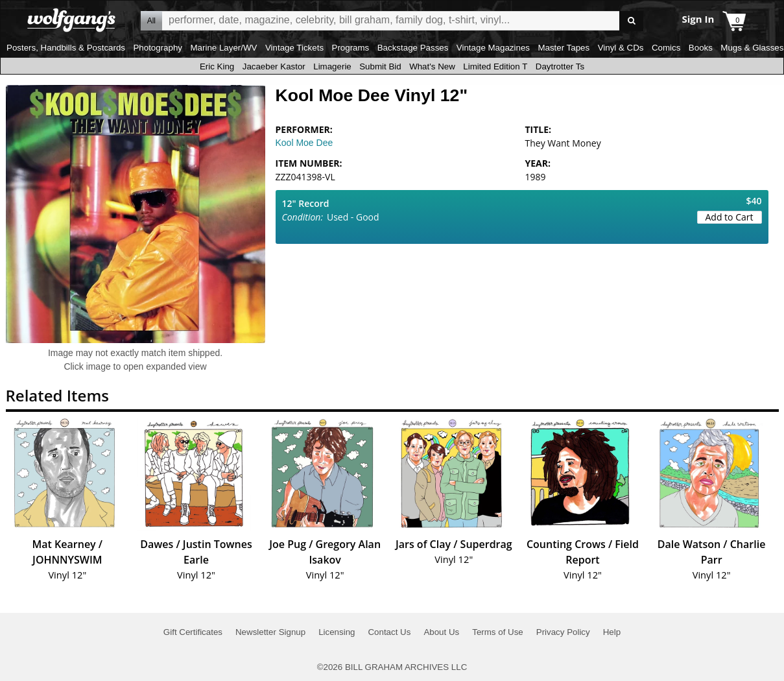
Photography (158, 48)
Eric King (217, 66)
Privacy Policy (563, 632)
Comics (666, 48)
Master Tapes (564, 48)
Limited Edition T (495, 66)
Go (631, 21)
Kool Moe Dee (304, 143)
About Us (441, 632)
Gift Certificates (193, 632)
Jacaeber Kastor (274, 66)
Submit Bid (380, 66)
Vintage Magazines (493, 48)
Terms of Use (498, 632)
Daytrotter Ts (560, 66)
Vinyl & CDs (621, 48)
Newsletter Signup (270, 632)
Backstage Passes (413, 48)
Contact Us (389, 632)
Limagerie (332, 66)
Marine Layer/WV (223, 48)
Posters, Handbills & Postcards (66, 48)
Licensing (337, 632)
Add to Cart (730, 217)
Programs (351, 48)
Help (612, 632)
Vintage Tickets (294, 48)
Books (701, 48)
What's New (432, 66)
